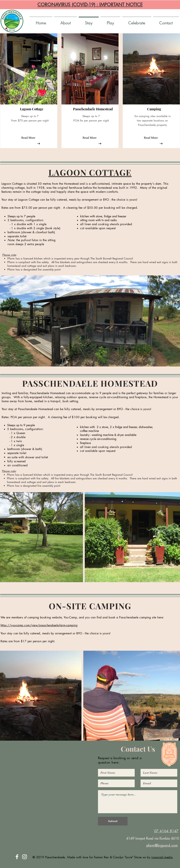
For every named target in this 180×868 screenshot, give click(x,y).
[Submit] (113, 821)
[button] (32, 109)
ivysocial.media (162, 857)
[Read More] (28, 138)
